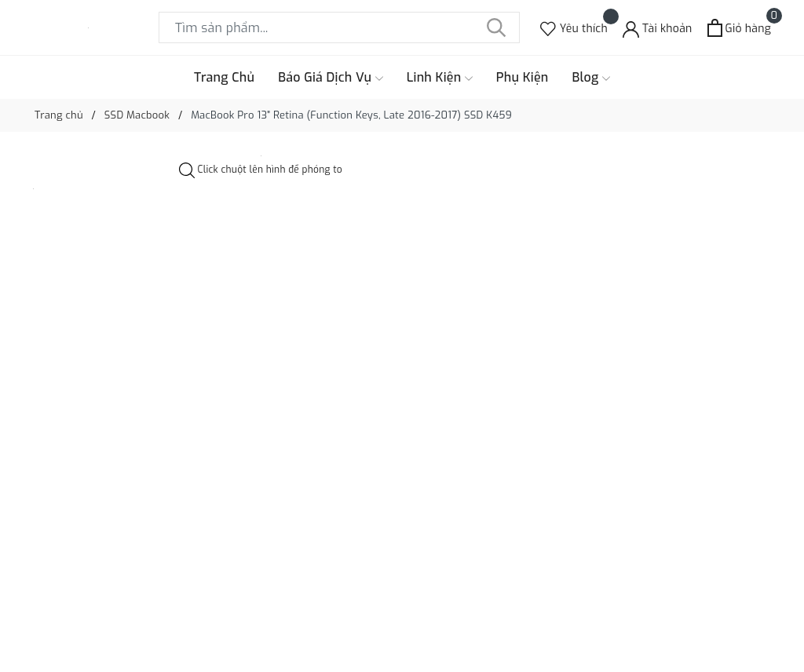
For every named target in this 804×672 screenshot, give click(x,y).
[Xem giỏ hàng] (739, 28)
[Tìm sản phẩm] (339, 27)
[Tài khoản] (658, 28)
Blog (592, 78)
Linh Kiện (440, 78)
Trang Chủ (224, 77)
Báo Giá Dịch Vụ (331, 78)
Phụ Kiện (523, 77)
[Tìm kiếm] (496, 27)
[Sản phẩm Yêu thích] (574, 28)
